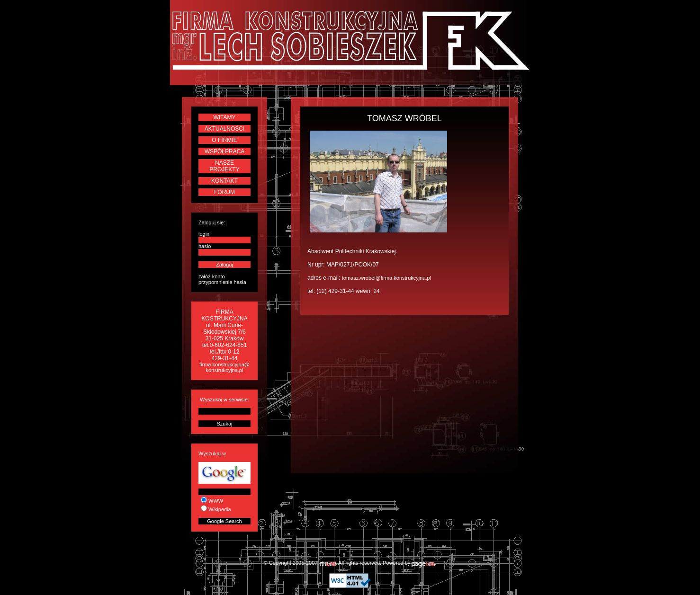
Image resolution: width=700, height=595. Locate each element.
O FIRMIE (224, 140)
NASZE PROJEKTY (224, 166)
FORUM (224, 192)
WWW (216, 501)
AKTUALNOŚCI (225, 129)
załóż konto (212, 276)
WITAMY (224, 117)
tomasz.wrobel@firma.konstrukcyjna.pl (386, 278)
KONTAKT (224, 181)
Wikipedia (220, 509)
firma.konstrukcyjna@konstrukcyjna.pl (224, 367)
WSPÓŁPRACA (225, 151)
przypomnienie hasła (222, 282)
